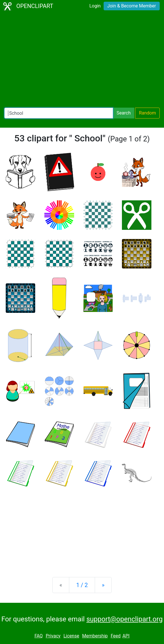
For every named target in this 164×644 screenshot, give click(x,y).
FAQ (38, 636)
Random (147, 113)
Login (95, 6)
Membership (95, 636)
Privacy (53, 636)
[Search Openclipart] (59, 113)
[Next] (103, 585)
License (71, 636)
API (126, 636)
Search (124, 113)
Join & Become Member (132, 6)
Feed (116, 636)
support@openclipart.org (125, 619)
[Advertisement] (82, 60)
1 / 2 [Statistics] (82, 585)
